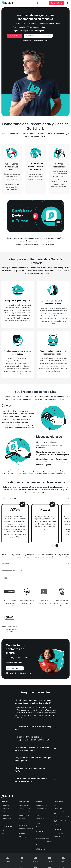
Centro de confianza (42, 809)
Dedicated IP (22, 816)
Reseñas (21, 819)
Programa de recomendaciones (41, 846)
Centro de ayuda (58, 830)
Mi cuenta (44, 3)
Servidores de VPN (24, 812)
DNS (55, 802)
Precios (4, 819)
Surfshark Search (6, 816)
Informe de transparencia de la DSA (44, 820)
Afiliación (39, 832)
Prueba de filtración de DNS (61, 814)
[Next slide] (57, 546)
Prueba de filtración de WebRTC (60, 818)
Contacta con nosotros (42, 824)
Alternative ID (5, 806)
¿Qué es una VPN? (24, 802)
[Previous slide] (53, 546)
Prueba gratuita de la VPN (26, 826)
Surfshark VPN (5, 802)
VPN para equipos (24, 834)
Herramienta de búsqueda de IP (61, 810)
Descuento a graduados (43, 842)
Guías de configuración (60, 833)
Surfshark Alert (5, 809)
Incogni (3, 827)
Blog (37, 812)
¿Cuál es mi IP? (58, 806)
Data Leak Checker (59, 822)
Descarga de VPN (24, 822)
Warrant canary (40, 816)
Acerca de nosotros (42, 802)
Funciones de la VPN (24, 806)
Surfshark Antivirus (7, 812)
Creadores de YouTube (43, 835)
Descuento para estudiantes (44, 839)
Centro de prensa (41, 806)
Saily (3, 830)
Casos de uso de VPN (25, 809)
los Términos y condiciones (47, 245)
